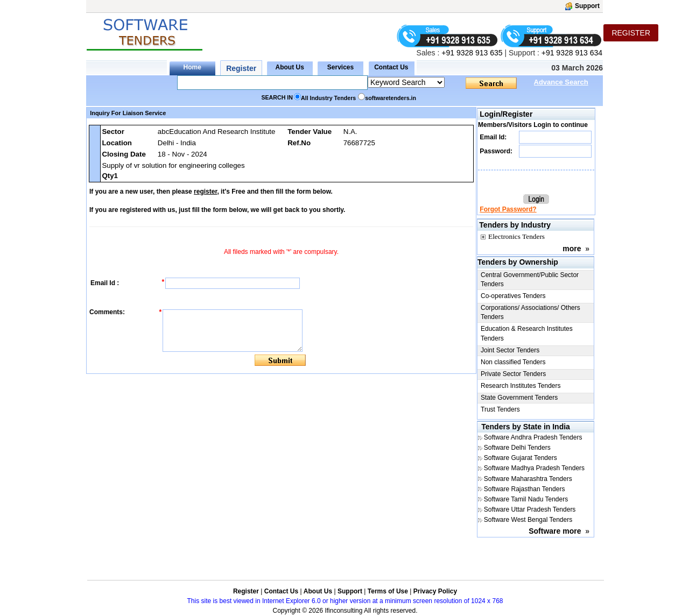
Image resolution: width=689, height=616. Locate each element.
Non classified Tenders (513, 362)
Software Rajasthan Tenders (525, 489)
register (205, 192)
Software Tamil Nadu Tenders (526, 499)
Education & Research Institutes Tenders (527, 333)
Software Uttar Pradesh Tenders (530, 509)
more (572, 249)
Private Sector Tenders (513, 374)
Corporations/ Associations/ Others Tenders (530, 312)
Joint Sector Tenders (510, 350)
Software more (555, 531)
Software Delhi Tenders (517, 448)
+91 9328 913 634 (572, 53)
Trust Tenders (500, 409)
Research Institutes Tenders (521, 386)
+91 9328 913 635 (471, 53)
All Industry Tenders (328, 98)
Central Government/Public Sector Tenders (530, 279)
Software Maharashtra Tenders (528, 479)
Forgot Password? (508, 209)
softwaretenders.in (391, 98)
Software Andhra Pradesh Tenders (533, 437)
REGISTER (631, 33)
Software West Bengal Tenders (528, 520)
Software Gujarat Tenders (521, 458)
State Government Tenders (519, 398)
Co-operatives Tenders (513, 296)
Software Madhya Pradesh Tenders (534, 468)
